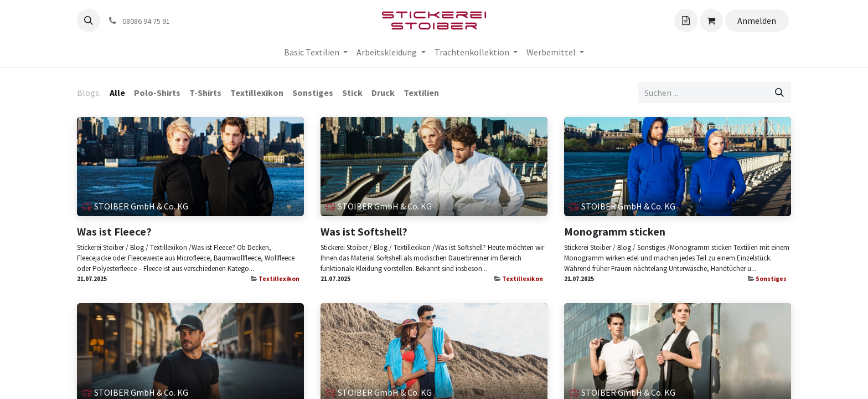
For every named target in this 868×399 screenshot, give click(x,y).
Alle (117, 93)
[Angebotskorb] (686, 21)
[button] (89, 21)
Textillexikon (279, 279)
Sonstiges (771, 279)
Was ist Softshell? (364, 232)
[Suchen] (779, 93)
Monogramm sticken (615, 232)
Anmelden (757, 21)
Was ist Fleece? (114, 232)
